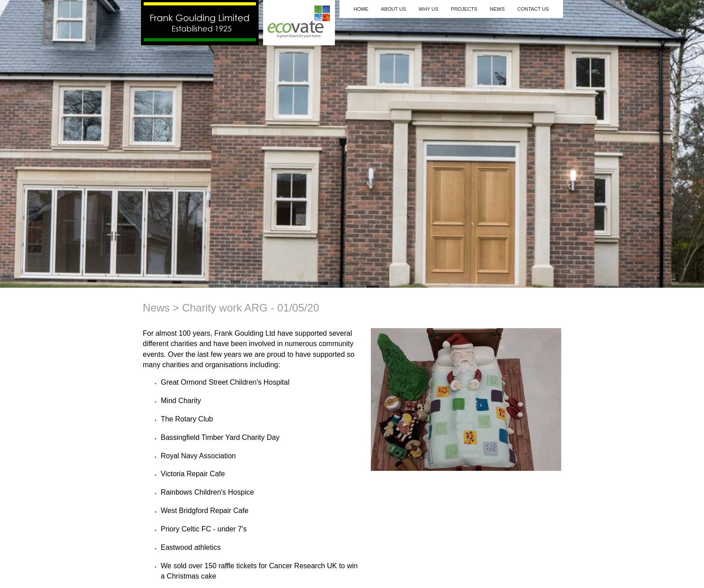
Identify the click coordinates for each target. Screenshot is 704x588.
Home (361, 9)
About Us (393, 9)
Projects (464, 9)
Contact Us (533, 9)
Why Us (429, 9)
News (497, 9)
